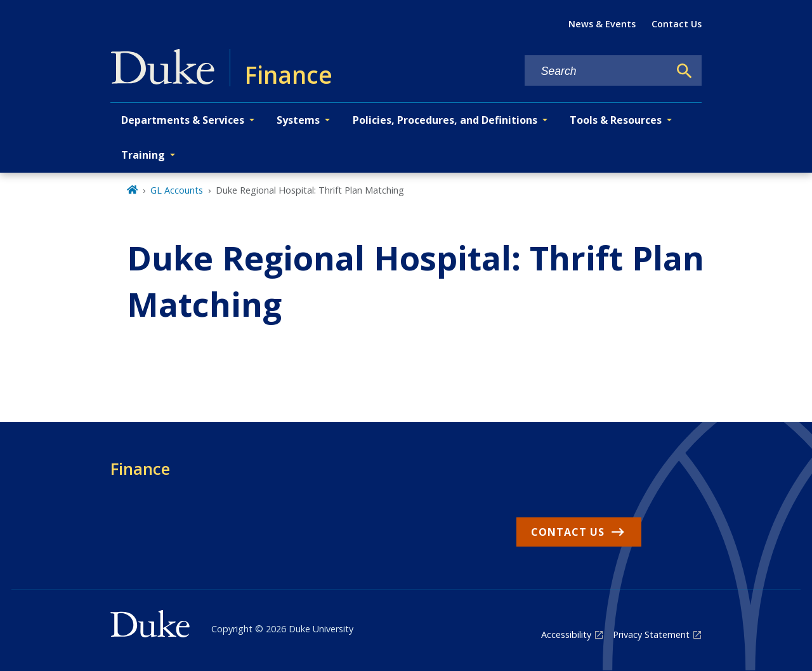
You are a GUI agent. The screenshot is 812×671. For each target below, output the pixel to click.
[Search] (684, 71)
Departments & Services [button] (183, 120)
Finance (140, 468)
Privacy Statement (651, 634)
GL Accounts (177, 190)
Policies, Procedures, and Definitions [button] (445, 120)
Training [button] (143, 155)
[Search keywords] (597, 71)
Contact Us (677, 24)
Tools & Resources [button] (616, 120)
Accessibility (566, 634)
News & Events (602, 24)
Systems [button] (298, 120)
